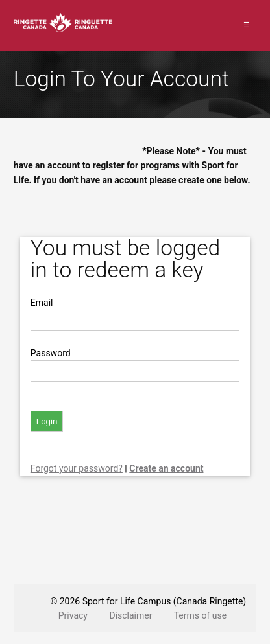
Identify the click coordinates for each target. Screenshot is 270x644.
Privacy (73, 615)
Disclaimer (130, 615)
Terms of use (201, 615)
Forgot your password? (77, 468)
